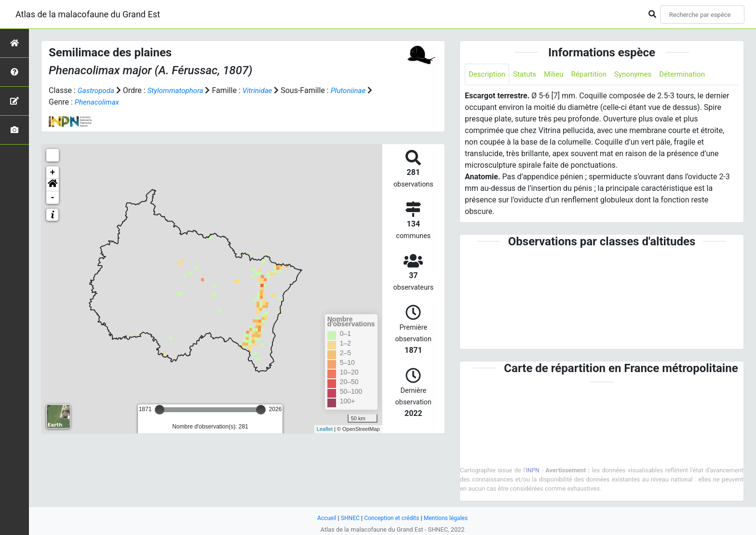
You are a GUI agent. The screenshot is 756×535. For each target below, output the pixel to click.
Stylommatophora (179, 90)
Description (488, 74)
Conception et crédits (391, 518)
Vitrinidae (264, 90)
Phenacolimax (105, 102)
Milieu (558, 74)
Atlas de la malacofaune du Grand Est (88, 14)
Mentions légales (449, 518)
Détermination (693, 74)
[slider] (160, 410)
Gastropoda (97, 90)
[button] (53, 185)
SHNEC (347, 518)
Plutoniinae (357, 90)
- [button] (53, 198)
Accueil (323, 518)
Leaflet (325, 429)
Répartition (595, 74)
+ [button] (53, 173)
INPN (533, 471)
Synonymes (641, 74)
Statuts (528, 74)
